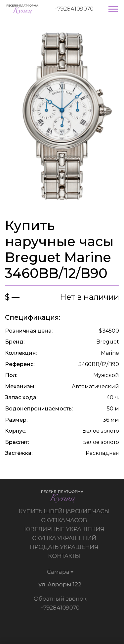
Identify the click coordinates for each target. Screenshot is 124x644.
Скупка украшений (65, 538)
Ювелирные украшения (65, 529)
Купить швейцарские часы (65, 511)
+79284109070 (74, 9)
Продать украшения (65, 547)
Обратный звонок (59, 599)
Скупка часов (65, 520)
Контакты (65, 556)
